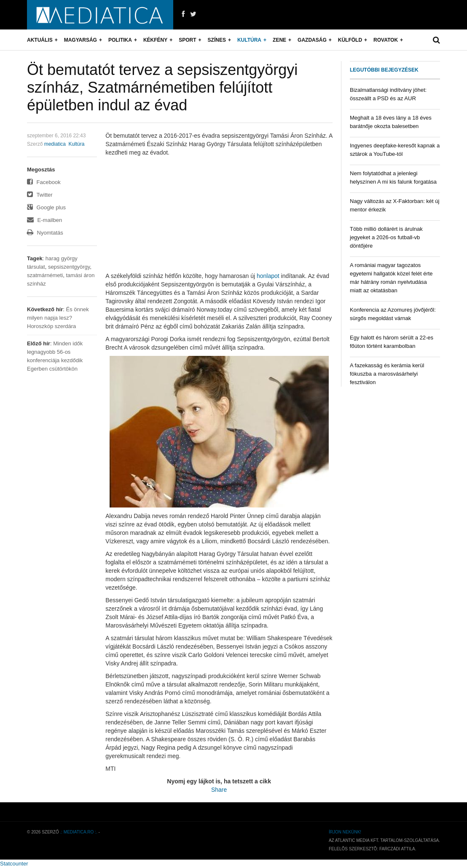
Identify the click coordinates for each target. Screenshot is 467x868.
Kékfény (155, 40)
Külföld (350, 40)
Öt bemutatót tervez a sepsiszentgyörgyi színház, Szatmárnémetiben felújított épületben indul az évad (162, 87)
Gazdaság (312, 40)
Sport (187, 40)
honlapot (268, 276)
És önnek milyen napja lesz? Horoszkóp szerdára (58, 318)
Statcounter (14, 864)
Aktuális (40, 40)
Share (219, 790)
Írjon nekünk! (345, 832)
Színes (217, 40)
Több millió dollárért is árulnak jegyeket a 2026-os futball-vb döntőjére (386, 237)
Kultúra (249, 40)
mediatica (55, 144)
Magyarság (81, 40)
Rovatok (386, 40)
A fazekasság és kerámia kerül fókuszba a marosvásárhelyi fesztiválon (387, 374)
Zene (279, 40)
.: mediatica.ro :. (79, 832)
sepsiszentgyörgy (69, 267)
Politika (120, 40)
